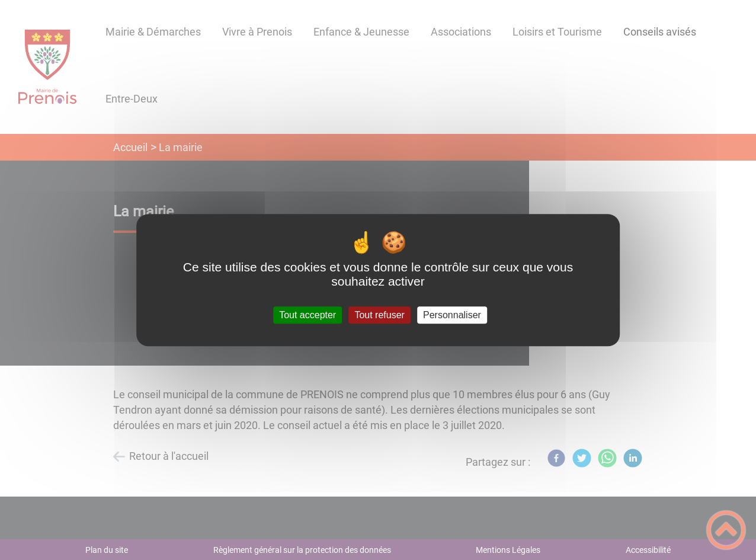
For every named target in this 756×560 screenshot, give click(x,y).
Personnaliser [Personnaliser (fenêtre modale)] (452, 315)
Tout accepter (307, 315)
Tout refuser (379, 315)
